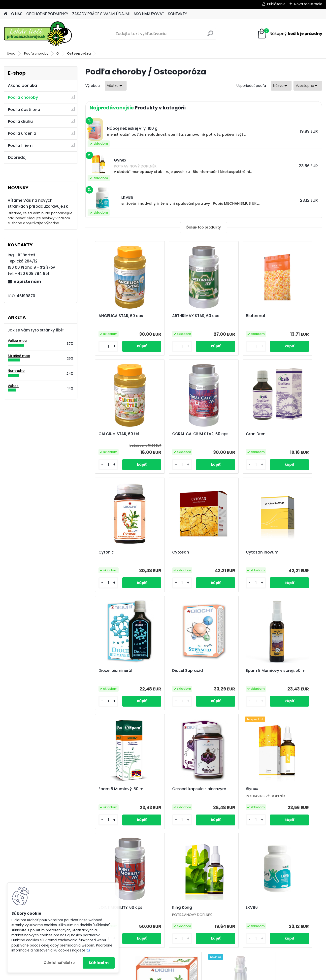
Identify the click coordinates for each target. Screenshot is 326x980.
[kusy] (99, 346)
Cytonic (217, 434)
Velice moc (17, 341)
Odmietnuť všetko (59, 963)
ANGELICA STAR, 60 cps (113, 316)
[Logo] (38, 34)
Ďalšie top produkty (204, 227)
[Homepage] (5, 14)
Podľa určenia (22, 133)
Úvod (11, 53)
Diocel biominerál (167, 552)
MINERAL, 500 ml (284, 789)
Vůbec (13, 386)
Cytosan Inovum (107, 552)
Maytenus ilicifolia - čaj (232, 789)
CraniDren (160, 434)
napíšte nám (27, 281)
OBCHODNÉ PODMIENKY (47, 14)
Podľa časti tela (24, 110)
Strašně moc (19, 356)
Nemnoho (16, 371)
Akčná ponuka (22, 85)
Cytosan (277, 434)
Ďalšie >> (212, 845)
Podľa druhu (20, 121)
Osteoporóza (79, 53)
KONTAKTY (178, 14)
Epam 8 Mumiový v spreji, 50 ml (286, 555)
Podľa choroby (36, 53)
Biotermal (219, 316)
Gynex (215, 671)
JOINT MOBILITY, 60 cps (290, 671)
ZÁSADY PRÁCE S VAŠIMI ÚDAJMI (101, 14)
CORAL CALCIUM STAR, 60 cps (115, 436)
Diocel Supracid (225, 552)
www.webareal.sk (183, 975)
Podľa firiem (20, 146)
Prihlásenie (276, 4)
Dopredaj (17, 157)
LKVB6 (156, 789)
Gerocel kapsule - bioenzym (167, 673)
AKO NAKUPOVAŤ (149, 14)
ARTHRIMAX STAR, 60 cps (173, 316)
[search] (210, 35)
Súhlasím (99, 963)
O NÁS (17, 14)
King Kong (101, 789)
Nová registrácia (308, 4)
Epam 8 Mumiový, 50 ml (114, 671)
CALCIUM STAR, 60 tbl (289, 316)
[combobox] (281, 86)
